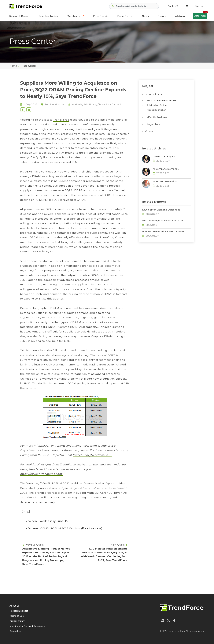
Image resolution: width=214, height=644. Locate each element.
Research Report (19, 16)
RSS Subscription (157, 110)
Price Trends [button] (101, 16)
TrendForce (61, 120)
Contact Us (15, 631)
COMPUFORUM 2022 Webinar (60, 528)
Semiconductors (55, 105)
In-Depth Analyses (156, 117)
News (145, 16)
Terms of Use (17, 616)
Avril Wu (77, 105)
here (99, 450)
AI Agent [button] (180, 16)
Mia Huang (91, 105)
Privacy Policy (17, 621)
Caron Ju (117, 105)
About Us (14, 606)
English (173, 6)
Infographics (152, 124)
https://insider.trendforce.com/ (41, 474)
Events (162, 16)
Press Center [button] (125, 16)
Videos (149, 131)
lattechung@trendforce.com (93, 455)
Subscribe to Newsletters (162, 100)
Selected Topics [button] (48, 16)
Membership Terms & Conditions (27, 626)
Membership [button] (74, 16)
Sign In (199, 6)
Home (13, 66)
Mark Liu (104, 105)
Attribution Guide (157, 105)
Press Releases (154, 95)
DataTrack (200, 15)
